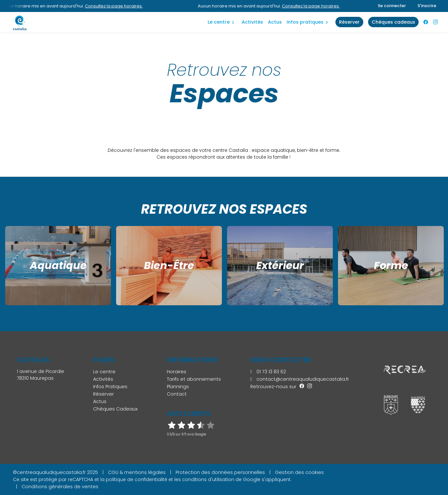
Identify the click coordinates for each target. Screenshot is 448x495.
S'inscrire (427, 6)
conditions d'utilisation (208, 479)
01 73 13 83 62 (268, 372)
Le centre (219, 22)
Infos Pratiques (305, 22)
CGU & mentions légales (137, 472)
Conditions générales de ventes (60, 487)
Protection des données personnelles (220, 472)
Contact (177, 394)
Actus (275, 22)
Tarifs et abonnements (194, 379)
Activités (252, 22)
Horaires (177, 372)
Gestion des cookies (299, 472)
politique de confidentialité (137, 479)
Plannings (178, 387)
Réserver (104, 394)
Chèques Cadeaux (115, 409)
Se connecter (392, 6)
